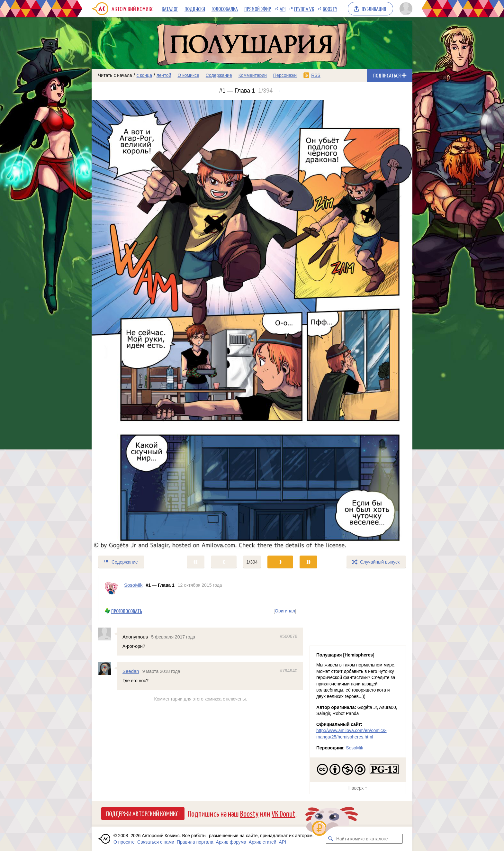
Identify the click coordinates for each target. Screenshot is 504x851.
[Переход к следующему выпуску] (252, 325)
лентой (164, 75)
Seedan (131, 671)
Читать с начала (115, 75)
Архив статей (263, 842)
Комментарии (253, 75)
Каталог (170, 9)
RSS (316, 75)
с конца (144, 75)
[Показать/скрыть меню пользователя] (405, 9)
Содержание (219, 75)
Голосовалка (225, 9)
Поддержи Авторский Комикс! (143, 813)
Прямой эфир (258, 9)
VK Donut (283, 813)
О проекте (124, 842)
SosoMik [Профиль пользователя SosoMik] (133, 585)
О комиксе (188, 75)
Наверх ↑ (358, 788)
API (283, 9)
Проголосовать (127, 611)
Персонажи (285, 75)
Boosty (330, 9)
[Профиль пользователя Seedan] (107, 668)
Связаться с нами (156, 842)
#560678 (288, 636)
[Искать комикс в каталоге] (331, 839)
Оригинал (285, 611)
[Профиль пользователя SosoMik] (111, 588)
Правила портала (195, 842)
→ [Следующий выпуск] (279, 91)
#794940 (288, 671)
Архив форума (231, 842)
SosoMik (355, 748)
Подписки (195, 9)
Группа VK (304, 9)
